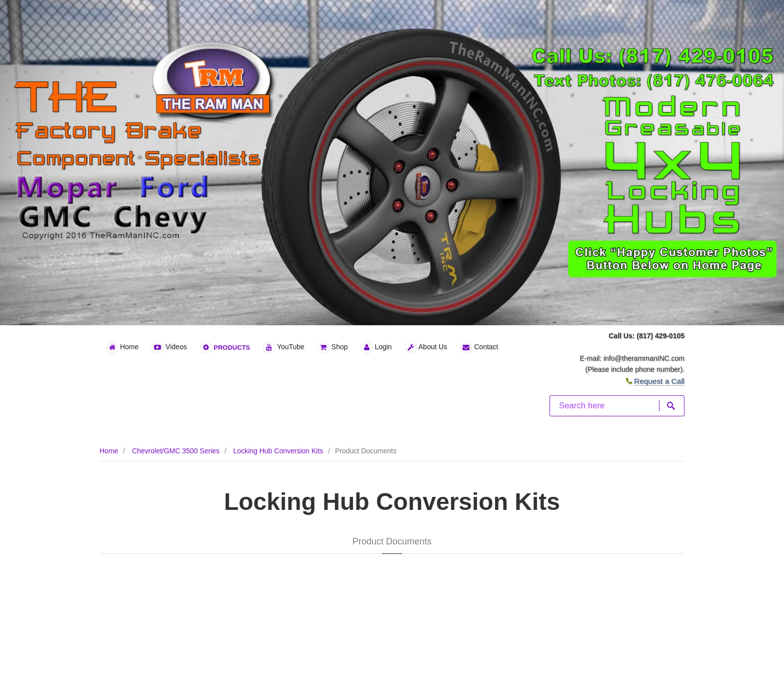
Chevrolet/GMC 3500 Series (176, 451)
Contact (479, 348)
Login (376, 348)
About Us (426, 348)
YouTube (284, 348)
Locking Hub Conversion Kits (278, 451)
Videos (169, 348)
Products (225, 348)
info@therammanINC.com (644, 358)
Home (122, 348)
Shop (333, 348)
